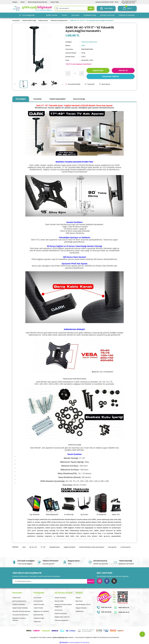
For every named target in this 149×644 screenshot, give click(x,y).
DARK (83, 46)
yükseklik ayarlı (55, 547)
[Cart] (127, 8)
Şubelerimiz (80, 611)
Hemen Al (123, 70)
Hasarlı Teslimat (60, 598)
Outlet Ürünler (38, 608)
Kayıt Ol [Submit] (91, 581)
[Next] (62, 84)
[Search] (74, 8)
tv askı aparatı (125, 547)
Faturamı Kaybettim (62, 620)
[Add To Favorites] (73, 84)
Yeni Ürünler (38, 598)
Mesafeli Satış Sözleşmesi (21, 611)
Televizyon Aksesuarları (90, 42)
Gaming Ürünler (39, 618)
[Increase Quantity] (82, 73)
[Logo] (32, 8)
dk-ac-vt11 (33, 547)
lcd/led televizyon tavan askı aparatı (92, 547)
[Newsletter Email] (53, 581)
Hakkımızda (16, 598)
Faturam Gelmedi (61, 613)
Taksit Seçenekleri (57, 99)
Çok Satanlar (38, 601)
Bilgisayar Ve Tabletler (41, 611)
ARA (91, 8)
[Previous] (15, 84)
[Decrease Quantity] (68, 73)
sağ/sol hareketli (69, 547)
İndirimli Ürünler (39, 604)
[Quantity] (75, 73)
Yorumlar (38, 99)
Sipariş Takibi (59, 601)
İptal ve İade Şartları (19, 601)
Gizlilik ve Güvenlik (19, 604)
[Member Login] (106, 8)
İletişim (78, 598)
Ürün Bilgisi (21, 99)
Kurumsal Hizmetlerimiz (20, 615)
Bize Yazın (79, 601)
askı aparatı (112, 547)
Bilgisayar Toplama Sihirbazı (19, 619)
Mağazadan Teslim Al (62, 617)
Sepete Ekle (98, 70)
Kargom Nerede (81, 608)
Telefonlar (37, 622)
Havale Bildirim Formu (83, 604)
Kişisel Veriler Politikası (20, 608)
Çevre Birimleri (38, 615)
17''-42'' (43, 547)
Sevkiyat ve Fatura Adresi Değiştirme (63, 606)
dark (24, 547)
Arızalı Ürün (59, 610)
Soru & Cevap (79, 99)
